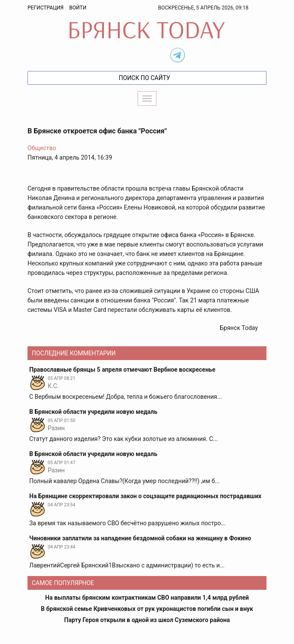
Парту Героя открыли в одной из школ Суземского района (147, 620)
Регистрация (46, 8)
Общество (42, 148)
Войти (78, 8)
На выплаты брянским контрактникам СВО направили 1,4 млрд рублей (147, 598)
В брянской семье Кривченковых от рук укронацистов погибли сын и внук (147, 609)
